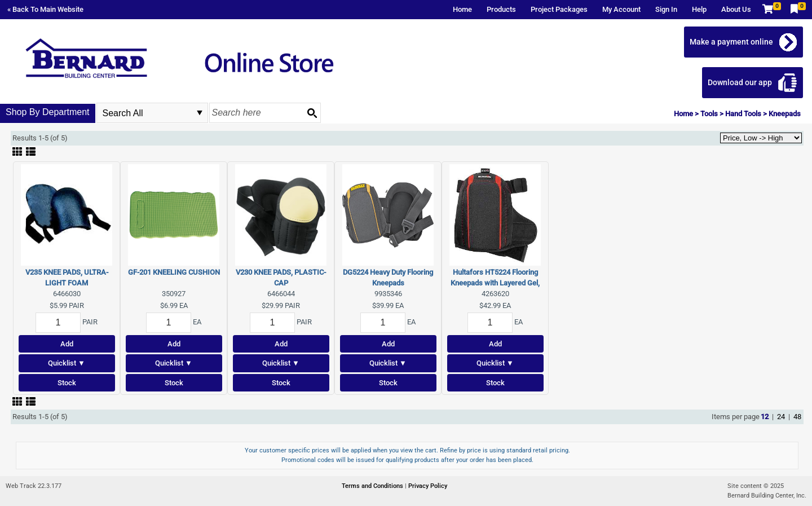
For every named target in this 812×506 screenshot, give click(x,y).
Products (501, 9)
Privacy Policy (428, 486)
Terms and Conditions (373, 486)
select (200, 113)
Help (699, 9)
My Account (621, 9)
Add (67, 344)
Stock (67, 383)
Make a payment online (731, 42)
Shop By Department (48, 112)
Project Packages (559, 9)
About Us (736, 9)
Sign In (666, 9)
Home (462, 9)
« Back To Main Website (45, 9)
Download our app (740, 82)
